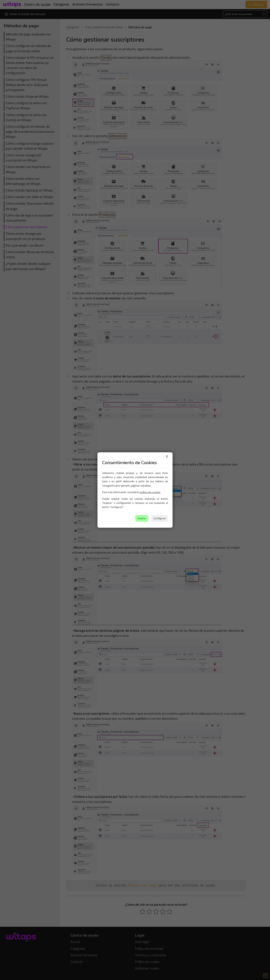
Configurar (160, 518)
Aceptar (142, 518)
